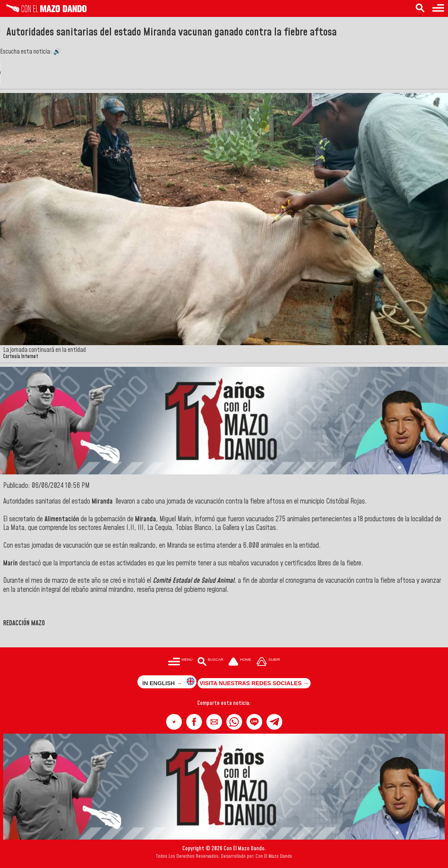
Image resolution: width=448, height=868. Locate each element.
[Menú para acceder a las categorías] (438, 8)
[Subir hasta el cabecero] (268, 662)
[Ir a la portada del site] (240, 662)
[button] (174, 722)
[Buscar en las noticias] (420, 8)
